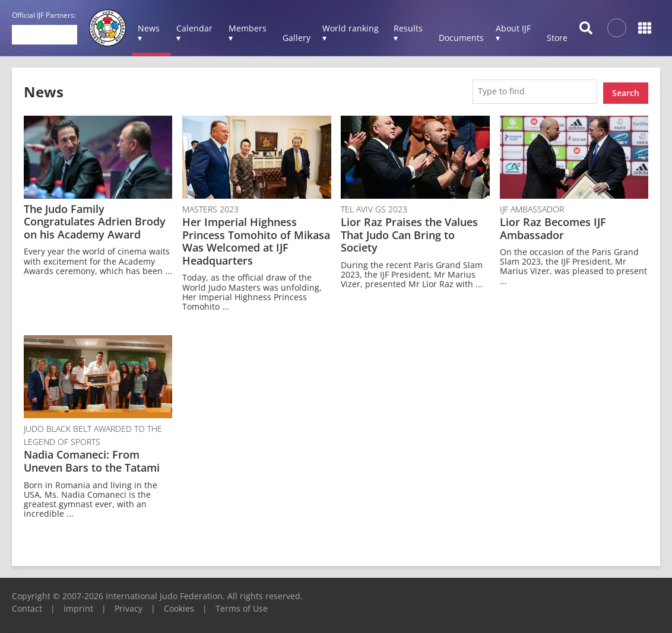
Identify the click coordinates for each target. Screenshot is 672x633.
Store (557, 38)
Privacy (129, 605)
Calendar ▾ (194, 33)
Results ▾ (408, 33)
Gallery (297, 38)
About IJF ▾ (513, 33)
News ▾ (149, 33)
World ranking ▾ (351, 33)
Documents (461, 38)
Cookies (179, 605)
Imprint (78, 605)
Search (626, 90)
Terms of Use (242, 605)
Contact (27, 605)
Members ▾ (248, 33)
